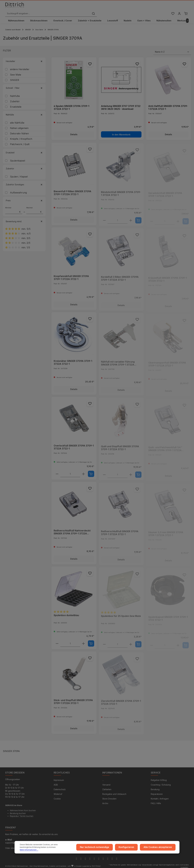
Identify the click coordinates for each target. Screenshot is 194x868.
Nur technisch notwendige (102, 848)
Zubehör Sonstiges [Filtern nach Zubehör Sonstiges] (24, 182)
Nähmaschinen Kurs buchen (23, 808)
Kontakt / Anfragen (160, 796)
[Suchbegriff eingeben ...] (94, 8)
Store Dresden (109, 796)
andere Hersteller (20, 67)
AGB (56, 783)
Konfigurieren (131, 848)
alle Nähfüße (17, 120)
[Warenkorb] (186, 8)
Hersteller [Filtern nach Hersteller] (24, 59)
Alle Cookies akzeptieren (159, 848)
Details (74, 132)
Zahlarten (107, 787)
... (103, 778)
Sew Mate (16, 72)
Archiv (105, 801)
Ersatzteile (16, 104)
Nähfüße (15, 93)
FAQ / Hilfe (156, 801)
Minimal (14, 208)
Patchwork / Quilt (20, 142)
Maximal (35, 208)
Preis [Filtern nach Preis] (24, 198)
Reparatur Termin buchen (22, 814)
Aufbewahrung (18, 190)
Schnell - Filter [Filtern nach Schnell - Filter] (24, 85)
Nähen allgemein (19, 125)
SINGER (15, 77)
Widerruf (58, 792)
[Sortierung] (172, 49)
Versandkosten (147, 862)
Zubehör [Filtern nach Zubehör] (24, 166)
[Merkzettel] (172, 8)
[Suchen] (139, 8)
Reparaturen (157, 792)
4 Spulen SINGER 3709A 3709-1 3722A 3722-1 (71, 105)
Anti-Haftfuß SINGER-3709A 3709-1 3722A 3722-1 (168, 105)
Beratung (155, 787)
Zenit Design (96, 864)
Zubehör (15, 99)
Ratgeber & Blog (159, 778)
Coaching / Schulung (161, 783)
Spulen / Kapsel (19, 174)
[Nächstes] (187, 18)
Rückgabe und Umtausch (114, 792)
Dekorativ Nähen (19, 131)
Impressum (59, 778)
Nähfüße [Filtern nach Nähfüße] (24, 112)
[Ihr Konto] (179, 8)
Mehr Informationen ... (53, 849)
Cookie (57, 796)
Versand (106, 783)
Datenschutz (60, 787)
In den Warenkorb (121, 132)
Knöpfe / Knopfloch (21, 136)
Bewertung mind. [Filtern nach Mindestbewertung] (24, 219)
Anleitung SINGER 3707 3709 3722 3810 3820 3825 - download (121, 105)
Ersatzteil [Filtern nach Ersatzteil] (24, 150)
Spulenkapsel (18, 158)
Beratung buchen (18, 811)
